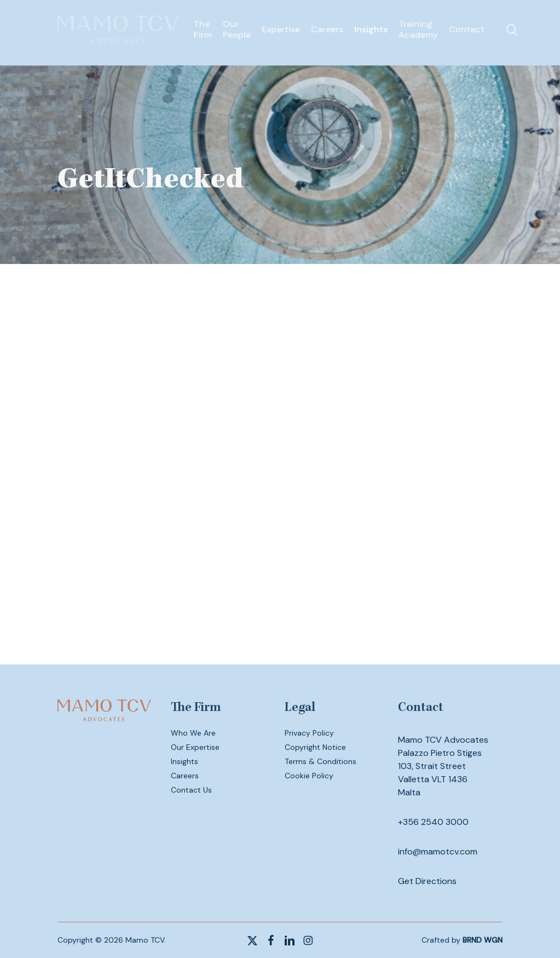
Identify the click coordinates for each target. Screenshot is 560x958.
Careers (185, 776)
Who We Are (193, 733)
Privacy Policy (309, 733)
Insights (184, 761)
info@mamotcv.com (438, 851)
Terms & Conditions (321, 761)
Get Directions (427, 881)
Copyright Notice (315, 747)
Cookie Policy (309, 776)
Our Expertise (195, 747)
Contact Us (191, 790)
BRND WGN (483, 940)
